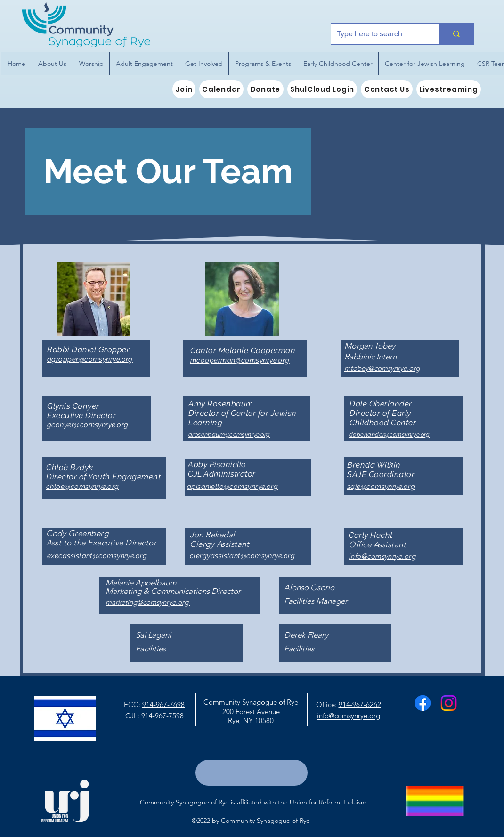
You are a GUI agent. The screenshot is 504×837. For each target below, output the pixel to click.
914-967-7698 (163, 704)
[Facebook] (423, 703)
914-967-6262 (360, 704)
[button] (52, 64)
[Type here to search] (378, 34)
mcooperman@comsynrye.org (240, 360)
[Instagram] (449, 703)
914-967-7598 (163, 716)
